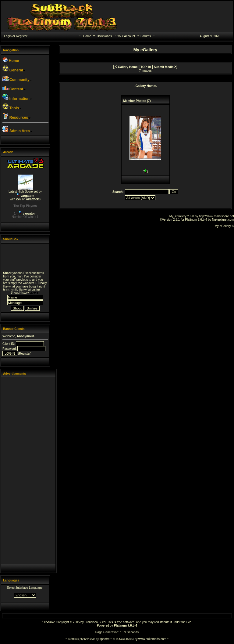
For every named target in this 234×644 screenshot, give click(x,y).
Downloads (104, 36)
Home (87, 36)
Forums (146, 36)
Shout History (20, 293)
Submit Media (164, 67)
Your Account (126, 36)
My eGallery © (225, 226)
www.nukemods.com (152, 639)
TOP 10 (146, 67)
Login (8, 36)
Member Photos (135, 101)
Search (117, 192)
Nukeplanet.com (223, 220)
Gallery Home (128, 67)
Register (21, 36)
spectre (105, 639)
